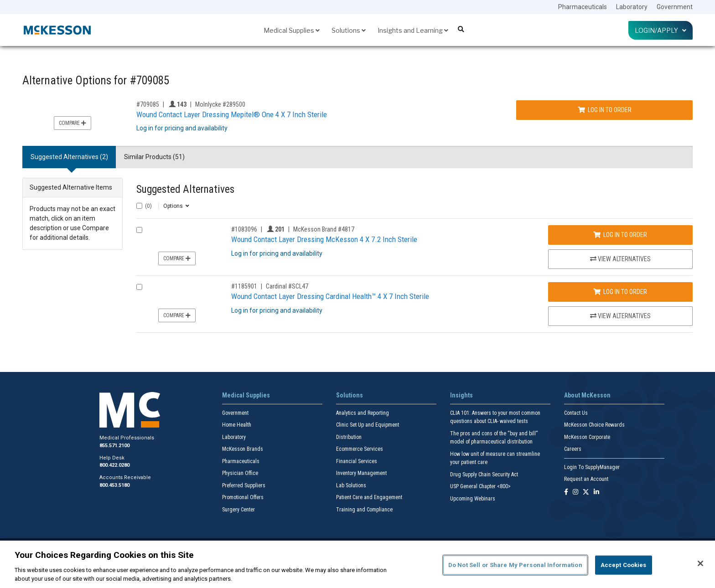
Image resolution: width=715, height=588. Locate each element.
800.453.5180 (114, 485)
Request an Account (586, 479)
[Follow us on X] (586, 493)
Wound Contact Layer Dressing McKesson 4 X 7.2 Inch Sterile (324, 239)
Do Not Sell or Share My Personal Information (515, 565)
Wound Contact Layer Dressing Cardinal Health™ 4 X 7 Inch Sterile (330, 296)
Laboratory (632, 7)
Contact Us (576, 413)
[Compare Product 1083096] (139, 230)
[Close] (700, 563)
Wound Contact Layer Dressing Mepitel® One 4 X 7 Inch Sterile (232, 114)
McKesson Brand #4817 (324, 229)
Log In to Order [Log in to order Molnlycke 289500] (605, 110)
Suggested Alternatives (185, 189)
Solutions (349, 30)
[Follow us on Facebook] (566, 493)
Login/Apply (661, 30)
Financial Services (357, 461)
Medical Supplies (292, 30)
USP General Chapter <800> (480, 486)
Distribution (349, 437)
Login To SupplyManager (592, 467)
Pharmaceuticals (583, 7)
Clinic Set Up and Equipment (368, 425)
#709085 (148, 104)
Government (675, 7)
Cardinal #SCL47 (287, 286)
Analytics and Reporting (363, 413)
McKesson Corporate (587, 437)
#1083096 (244, 229)
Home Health (237, 425)
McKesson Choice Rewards (594, 425)
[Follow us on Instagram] (575, 493)
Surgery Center (238, 510)
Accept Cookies (624, 565)
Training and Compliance (364, 510)
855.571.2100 (114, 446)
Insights (461, 395)
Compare (73, 123)
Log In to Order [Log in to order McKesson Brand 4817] (620, 235)
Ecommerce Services (360, 449)
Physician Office (240, 473)
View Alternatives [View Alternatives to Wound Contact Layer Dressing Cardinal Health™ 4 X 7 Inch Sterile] (620, 316)
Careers (573, 449)
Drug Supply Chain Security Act (484, 475)
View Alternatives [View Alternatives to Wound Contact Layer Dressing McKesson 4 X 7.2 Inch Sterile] (620, 259)
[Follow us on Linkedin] (596, 493)
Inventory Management (361, 473)
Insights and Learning (413, 30)
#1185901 (244, 286)
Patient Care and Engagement (369, 497)
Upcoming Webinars (473, 499)
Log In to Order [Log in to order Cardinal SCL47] (620, 292)
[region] (357, 564)
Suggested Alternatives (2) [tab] (69, 157)
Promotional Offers (243, 497)
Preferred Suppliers (244, 485)
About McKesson (587, 395)
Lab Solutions (351, 485)
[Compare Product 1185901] (139, 287)
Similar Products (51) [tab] (154, 157)
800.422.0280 (114, 465)
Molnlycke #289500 (220, 104)
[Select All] (139, 206)
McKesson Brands (243, 449)
